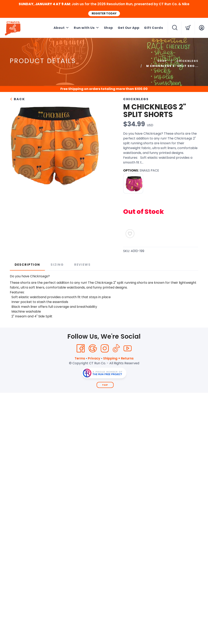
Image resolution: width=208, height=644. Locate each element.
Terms (80, 358)
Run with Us (84, 28)
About (59, 28)
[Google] (93, 348)
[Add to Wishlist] (130, 234)
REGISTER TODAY (104, 13)
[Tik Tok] (116, 348)
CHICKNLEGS (187, 61)
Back (17, 99)
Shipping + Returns (118, 358)
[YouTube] (128, 348)
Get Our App (129, 28)
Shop (108, 28)
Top (105, 385)
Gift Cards (153, 28)
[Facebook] (81, 348)
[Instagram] (105, 348)
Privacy (94, 358)
